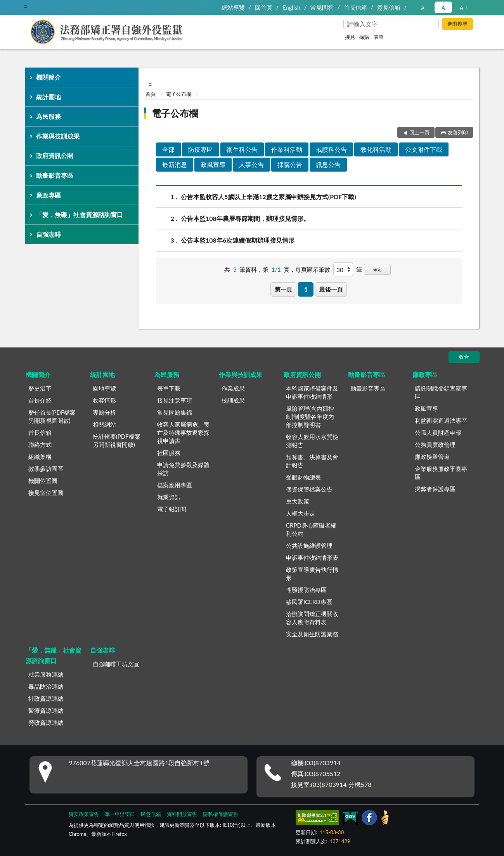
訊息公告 (328, 164)
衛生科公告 (242, 149)
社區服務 (169, 453)
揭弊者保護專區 (435, 489)
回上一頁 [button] (419, 132)
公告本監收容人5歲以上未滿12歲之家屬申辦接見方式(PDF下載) (268, 197)
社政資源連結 (46, 698)
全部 (168, 149)
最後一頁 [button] (331, 289)
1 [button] (306, 289)
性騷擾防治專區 (306, 590)
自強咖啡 (48, 234)
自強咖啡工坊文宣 (116, 664)
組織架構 (40, 457)
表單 (379, 37)
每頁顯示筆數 (313, 269)
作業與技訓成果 (58, 136)
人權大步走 (300, 513)
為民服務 (48, 116)
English (292, 7)
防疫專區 (201, 149)
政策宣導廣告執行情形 (312, 574)
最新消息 (175, 164)
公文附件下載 (424, 149)
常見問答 (322, 7)
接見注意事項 (175, 400)
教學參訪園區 (46, 469)
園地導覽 (104, 388)
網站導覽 (233, 7)
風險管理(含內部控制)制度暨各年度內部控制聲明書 (310, 417)
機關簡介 (48, 77)
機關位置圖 (43, 481)
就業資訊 (169, 497)
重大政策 (298, 501)
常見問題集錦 (175, 412)
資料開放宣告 (182, 814)
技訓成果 (233, 400)
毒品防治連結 (46, 686)
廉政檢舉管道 (432, 457)
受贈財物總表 (303, 477)
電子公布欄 (179, 94)
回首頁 (264, 7)
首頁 (151, 94)
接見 (350, 37)
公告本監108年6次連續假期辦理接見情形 (238, 240)
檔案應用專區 (175, 485)
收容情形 (104, 400)
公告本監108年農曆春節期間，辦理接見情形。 (245, 218)
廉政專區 (48, 195)
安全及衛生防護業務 (312, 634)
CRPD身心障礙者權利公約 (311, 529)
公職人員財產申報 (438, 432)
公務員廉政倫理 (435, 444)
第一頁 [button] (283, 289)
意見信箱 (389, 7)
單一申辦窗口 (120, 814)
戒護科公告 (331, 149)
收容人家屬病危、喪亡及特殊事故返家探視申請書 (183, 432)
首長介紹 (40, 400)
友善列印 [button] (458, 132)
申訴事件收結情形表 (312, 557)
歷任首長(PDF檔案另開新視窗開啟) (52, 416)
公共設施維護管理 (309, 545)
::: (26, 6)
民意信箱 (151, 814)
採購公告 (290, 164)
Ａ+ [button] (463, 7)
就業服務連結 (46, 674)
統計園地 (48, 97)
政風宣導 (213, 164)
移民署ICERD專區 (309, 602)
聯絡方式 (40, 444)
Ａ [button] (443, 7)
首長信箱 (355, 7)
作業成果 (233, 388)
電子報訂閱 (172, 509)
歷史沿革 (40, 388)
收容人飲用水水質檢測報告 (312, 441)
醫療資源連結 (46, 710)
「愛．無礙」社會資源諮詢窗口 (80, 214)
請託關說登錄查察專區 (441, 392)
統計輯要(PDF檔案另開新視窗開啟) (117, 440)
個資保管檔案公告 (309, 489)
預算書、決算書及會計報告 (312, 461)
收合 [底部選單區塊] (464, 357)
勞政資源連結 (46, 722)
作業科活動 (287, 149)
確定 (378, 269)
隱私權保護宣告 (221, 814)
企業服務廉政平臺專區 (441, 473)
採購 (364, 37)
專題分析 (104, 412)
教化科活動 (376, 149)
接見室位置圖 (46, 493)
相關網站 (104, 424)
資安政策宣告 (84, 814)
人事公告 (251, 164)
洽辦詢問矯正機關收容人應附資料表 (312, 618)
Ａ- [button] (424, 7)
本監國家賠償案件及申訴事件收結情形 (312, 392)
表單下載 (169, 388)
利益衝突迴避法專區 (441, 420)
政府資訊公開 (55, 155)
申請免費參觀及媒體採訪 (183, 469)
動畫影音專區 (55, 175)
